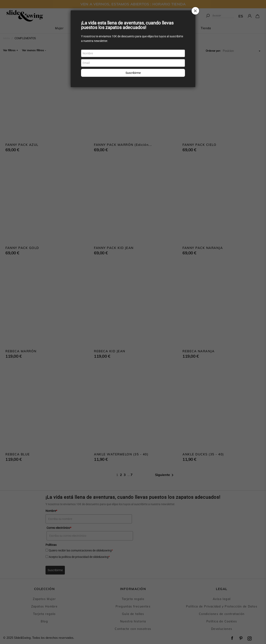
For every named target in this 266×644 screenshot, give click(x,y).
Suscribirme (133, 73)
